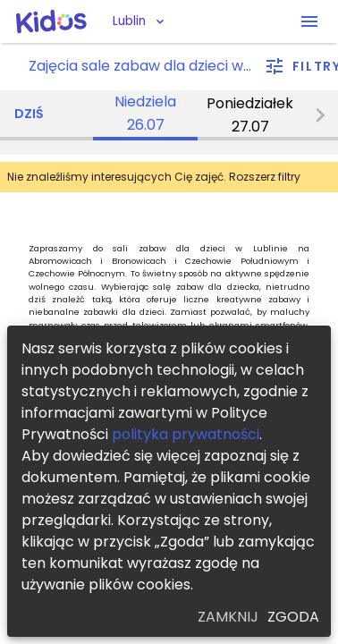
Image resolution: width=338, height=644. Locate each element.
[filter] (302, 67)
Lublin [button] (129, 21)
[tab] (145, 115)
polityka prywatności (186, 434)
